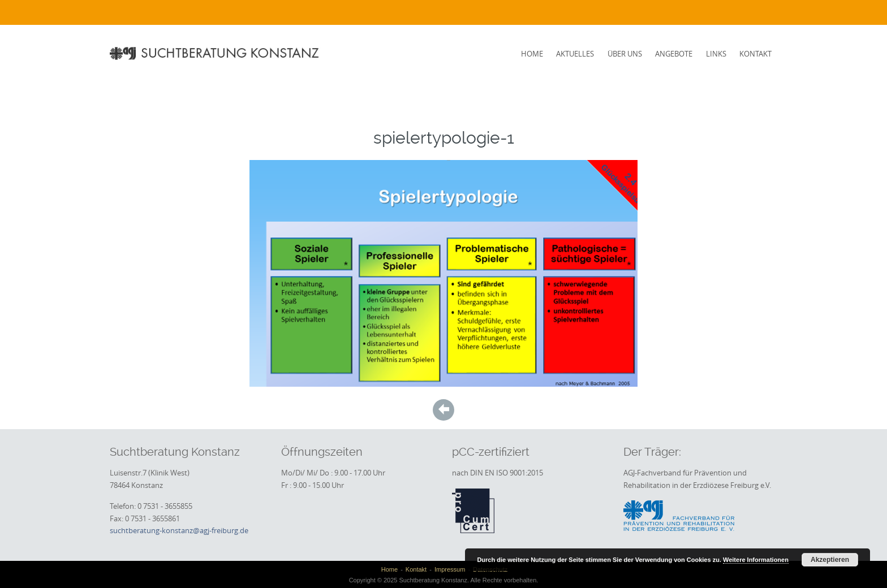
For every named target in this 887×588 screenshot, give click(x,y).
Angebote (674, 54)
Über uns (625, 54)
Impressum (450, 569)
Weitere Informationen (756, 560)
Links (716, 54)
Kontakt (755, 54)
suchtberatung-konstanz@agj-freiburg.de (179, 530)
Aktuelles (575, 54)
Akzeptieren (830, 560)
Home (532, 54)
